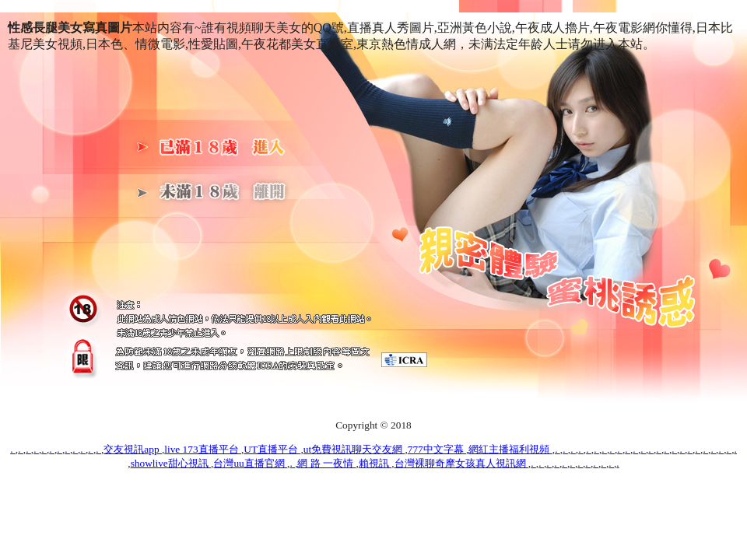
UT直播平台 (272, 449)
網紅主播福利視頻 (510, 449)
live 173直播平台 (203, 449)
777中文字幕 (437, 449)
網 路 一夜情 (326, 463)
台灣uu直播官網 (250, 463)
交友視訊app (133, 449)
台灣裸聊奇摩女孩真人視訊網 (461, 463)
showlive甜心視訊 (171, 463)
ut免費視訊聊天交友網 (354, 449)
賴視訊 (375, 463)
